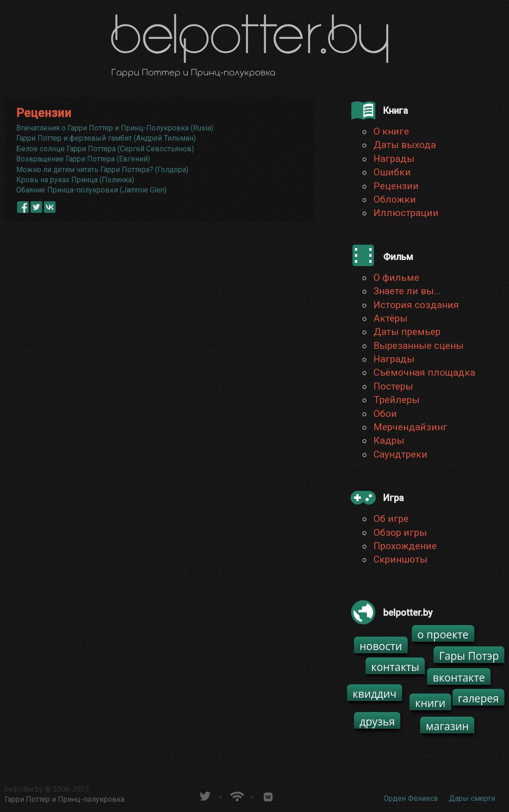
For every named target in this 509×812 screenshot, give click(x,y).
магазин (447, 726)
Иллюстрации (406, 213)
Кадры (389, 440)
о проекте (443, 634)
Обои (385, 414)
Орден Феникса (411, 798)
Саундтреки (400, 454)
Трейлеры (397, 400)
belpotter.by (24, 789)
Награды (394, 159)
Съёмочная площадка (424, 372)
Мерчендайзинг (410, 427)
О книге (391, 131)
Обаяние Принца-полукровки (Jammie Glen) (91, 190)
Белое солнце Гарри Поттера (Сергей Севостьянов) (105, 149)
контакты (395, 667)
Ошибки (392, 172)
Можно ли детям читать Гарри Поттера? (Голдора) (102, 170)
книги (430, 703)
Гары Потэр (469, 656)
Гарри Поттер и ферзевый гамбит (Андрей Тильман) (106, 138)
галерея (479, 698)
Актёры (391, 318)
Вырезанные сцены (419, 346)
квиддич (375, 694)
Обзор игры (400, 533)
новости (381, 646)
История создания (416, 305)
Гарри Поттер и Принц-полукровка (65, 799)
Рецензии (396, 186)
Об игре (391, 519)
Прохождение (405, 546)
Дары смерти (472, 798)
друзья (377, 721)
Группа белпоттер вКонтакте (268, 795)
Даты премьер (407, 332)
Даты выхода (405, 145)
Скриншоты (400, 559)
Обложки (395, 199)
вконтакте (459, 677)
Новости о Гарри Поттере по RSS (236, 795)
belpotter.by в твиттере (204, 795)
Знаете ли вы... (407, 291)
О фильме (396, 278)
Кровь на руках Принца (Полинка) (75, 180)
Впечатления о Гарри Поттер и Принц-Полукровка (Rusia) (115, 128)
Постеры (393, 386)
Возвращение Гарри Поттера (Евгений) (83, 159)
